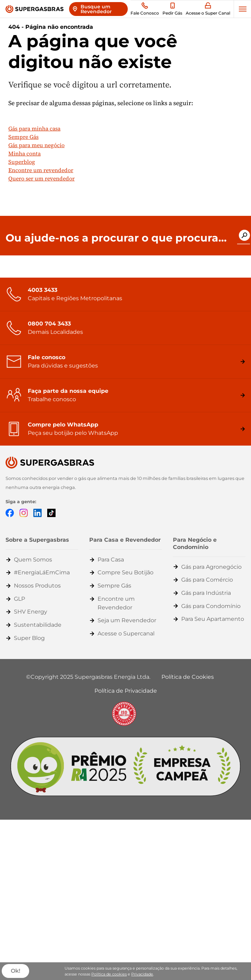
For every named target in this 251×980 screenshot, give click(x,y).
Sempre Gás (23, 137)
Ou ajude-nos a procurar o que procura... (116, 238)
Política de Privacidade (126, 691)
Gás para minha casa (34, 128)
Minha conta (24, 153)
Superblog (22, 162)
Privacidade (142, 974)
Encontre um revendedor (41, 170)
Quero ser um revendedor (41, 178)
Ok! (15, 971)
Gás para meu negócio (36, 145)
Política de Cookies (188, 677)
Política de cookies (109, 974)
